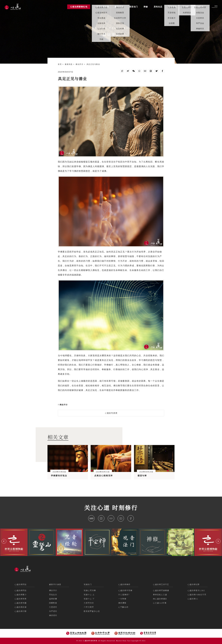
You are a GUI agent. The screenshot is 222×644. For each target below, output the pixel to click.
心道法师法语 (21, 607)
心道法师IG (193, 599)
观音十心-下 (89, 599)
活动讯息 (199, 7)
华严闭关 (53, 611)
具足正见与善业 (93, 64)
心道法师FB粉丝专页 (197, 594)
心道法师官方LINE (196, 590)
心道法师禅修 (124, 584)
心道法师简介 (21, 594)
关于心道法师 (103, 7)
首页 (60, 64)
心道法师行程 (21, 611)
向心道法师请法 (160, 599)
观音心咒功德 (90, 590)
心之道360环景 (160, 603)
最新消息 (69, 64)
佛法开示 (80, 64)
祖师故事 (53, 599)
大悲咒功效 (89, 603)
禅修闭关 (53, 615)
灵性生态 (53, 594)
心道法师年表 (21, 599)
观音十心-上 (89, 594)
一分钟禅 (122, 599)
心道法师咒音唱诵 (161, 590)
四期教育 (53, 603)
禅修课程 (122, 603)
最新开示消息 (55, 584)
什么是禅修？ (124, 594)
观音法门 (88, 584)
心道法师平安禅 (125, 590)
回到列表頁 (111, 413)
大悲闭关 (53, 607)
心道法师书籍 (21, 603)
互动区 (186, 7)
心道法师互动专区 (161, 584)
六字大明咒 (89, 607)
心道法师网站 (21, 584)
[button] (4, 541)
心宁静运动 (123, 607)
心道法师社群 (193, 584)
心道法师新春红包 (79, 7)
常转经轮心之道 (160, 594)
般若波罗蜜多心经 (92, 611)
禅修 (146, 7)
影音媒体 (172, 7)
